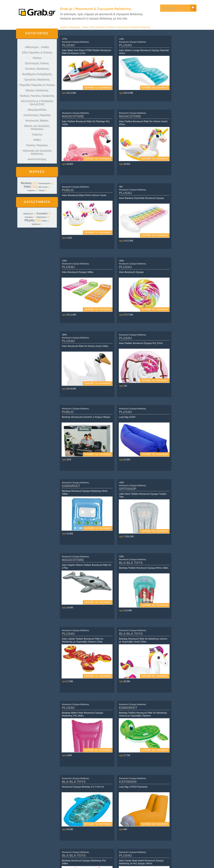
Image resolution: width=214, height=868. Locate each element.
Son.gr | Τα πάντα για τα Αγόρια (168, 852)
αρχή (87, 821)
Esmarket (42, 213)
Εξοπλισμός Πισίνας (37, 63)
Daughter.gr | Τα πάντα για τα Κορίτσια (172, 849)
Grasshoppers (44, 183)
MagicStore (42, 217)
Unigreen (31, 190)
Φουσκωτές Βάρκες (37, 120)
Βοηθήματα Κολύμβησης (37, 74)
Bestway (26, 183)
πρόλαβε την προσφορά (87, 87)
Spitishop (36, 224)
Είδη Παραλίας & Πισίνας (37, 52)
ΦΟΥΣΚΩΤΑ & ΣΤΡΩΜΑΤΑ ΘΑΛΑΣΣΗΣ (37, 103)
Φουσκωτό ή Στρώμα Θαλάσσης (76, 42)
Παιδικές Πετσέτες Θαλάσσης (37, 96)
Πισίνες (37, 58)
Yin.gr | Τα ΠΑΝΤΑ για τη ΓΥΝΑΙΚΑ (170, 846)
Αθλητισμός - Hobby (37, 47)
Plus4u (30, 220)
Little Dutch (43, 187)
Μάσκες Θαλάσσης (37, 90)
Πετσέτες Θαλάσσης (37, 69)
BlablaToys (28, 214)
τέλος (168, 821)
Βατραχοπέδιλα (37, 110)
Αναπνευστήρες (37, 159)
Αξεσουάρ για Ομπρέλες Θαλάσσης (37, 152)
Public (44, 221)
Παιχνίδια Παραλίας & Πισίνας (37, 85)
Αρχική (63, 27)
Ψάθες (37, 140)
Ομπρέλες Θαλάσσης (37, 79)
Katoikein (29, 217)
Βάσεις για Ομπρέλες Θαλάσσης (37, 127)
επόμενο (161, 821)
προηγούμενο (93, 821)
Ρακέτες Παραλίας (37, 145)
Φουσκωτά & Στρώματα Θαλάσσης (134, 27)
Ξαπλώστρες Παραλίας (37, 115)
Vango (42, 190)
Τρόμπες (37, 134)
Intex (27, 187)
